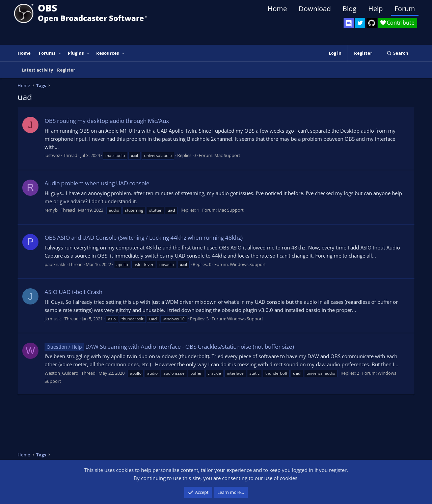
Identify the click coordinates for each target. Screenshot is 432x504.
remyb (51, 210)
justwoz (52, 155)
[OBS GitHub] (372, 23)
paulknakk (55, 264)
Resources (107, 53)
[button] (60, 53)
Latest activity (37, 70)
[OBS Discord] (349, 23)
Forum (405, 9)
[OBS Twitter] (360, 23)
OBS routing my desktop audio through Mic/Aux (107, 121)
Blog (349, 9)
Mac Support (227, 155)
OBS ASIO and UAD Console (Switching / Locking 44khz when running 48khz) (144, 237)
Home (277, 9)
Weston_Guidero (61, 373)
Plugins (76, 53)
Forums (47, 53)
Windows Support (248, 264)
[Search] (397, 53)
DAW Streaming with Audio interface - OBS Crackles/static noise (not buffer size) (169, 347)
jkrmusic (53, 319)
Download (315, 9)
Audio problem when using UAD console (97, 183)
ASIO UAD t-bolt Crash (73, 292)
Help (375, 9)
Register (66, 70)
